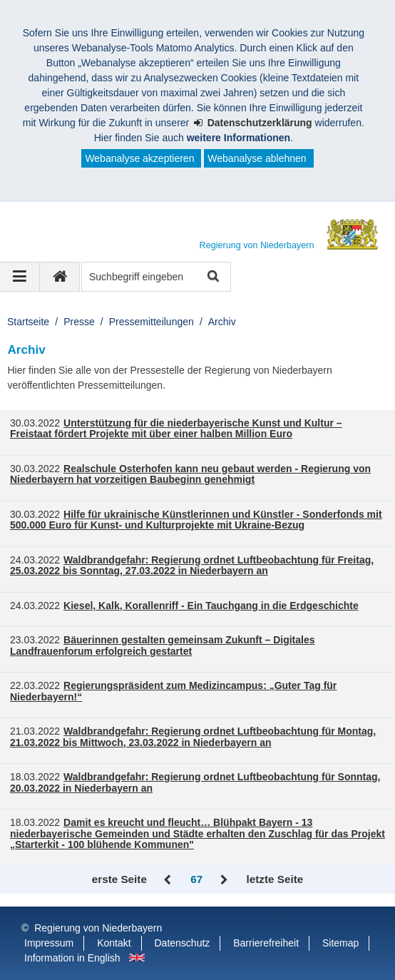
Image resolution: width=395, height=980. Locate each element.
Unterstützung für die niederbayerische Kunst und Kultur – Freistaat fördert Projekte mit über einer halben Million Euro (176, 429)
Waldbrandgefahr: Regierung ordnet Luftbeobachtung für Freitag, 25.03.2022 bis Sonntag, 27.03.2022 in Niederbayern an (192, 566)
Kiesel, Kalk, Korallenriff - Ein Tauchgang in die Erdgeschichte (211, 606)
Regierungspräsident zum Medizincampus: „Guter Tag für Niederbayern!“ (173, 691)
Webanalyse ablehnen (257, 158)
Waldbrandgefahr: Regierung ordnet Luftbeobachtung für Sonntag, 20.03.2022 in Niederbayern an (195, 782)
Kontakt (114, 943)
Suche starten (212, 277)
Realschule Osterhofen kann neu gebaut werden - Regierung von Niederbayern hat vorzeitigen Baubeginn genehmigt (190, 474)
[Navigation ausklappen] (20, 277)
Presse (79, 322)
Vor (224, 880)
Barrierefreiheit (266, 943)
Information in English (72, 958)
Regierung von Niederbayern (98, 928)
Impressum (49, 943)
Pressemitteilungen (152, 322)
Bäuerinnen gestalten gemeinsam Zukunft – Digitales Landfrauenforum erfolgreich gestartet (163, 645)
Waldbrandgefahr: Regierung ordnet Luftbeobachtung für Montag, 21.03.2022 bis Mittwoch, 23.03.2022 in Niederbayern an (193, 737)
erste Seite (119, 879)
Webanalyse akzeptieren (139, 158)
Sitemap (340, 943)
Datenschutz (183, 943)
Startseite (28, 322)
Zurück (169, 880)
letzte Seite (275, 879)
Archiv (222, 322)
